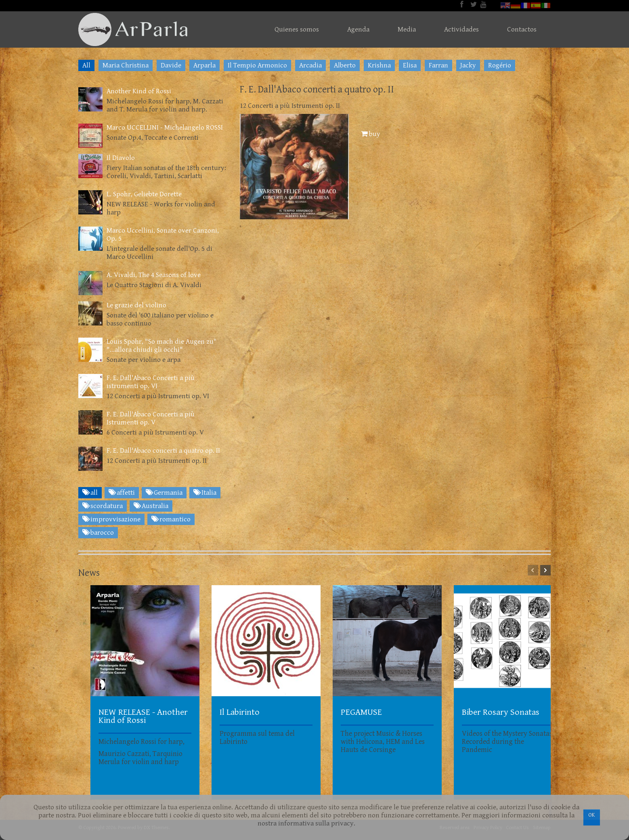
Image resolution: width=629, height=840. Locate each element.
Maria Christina (126, 65)
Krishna (379, 65)
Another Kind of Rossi (139, 91)
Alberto (345, 65)
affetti (122, 493)
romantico (171, 519)
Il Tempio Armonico (257, 65)
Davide (171, 65)
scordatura (103, 506)
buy (371, 134)
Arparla (204, 65)
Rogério (500, 65)
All (86, 65)
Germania (164, 493)
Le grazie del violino (136, 305)
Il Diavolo (121, 158)
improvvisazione (111, 519)
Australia (151, 506)
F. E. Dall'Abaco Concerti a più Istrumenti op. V (151, 418)
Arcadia (310, 65)
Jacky (468, 65)
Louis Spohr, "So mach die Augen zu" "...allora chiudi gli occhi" (162, 346)
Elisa (410, 65)
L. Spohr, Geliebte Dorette (144, 194)
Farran (438, 65)
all (90, 493)
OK (592, 815)
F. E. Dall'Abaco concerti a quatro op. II (163, 451)
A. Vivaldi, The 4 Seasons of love (154, 275)
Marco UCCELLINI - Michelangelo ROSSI (165, 128)
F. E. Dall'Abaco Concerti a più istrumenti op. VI (151, 382)
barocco (98, 533)
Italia (205, 493)
